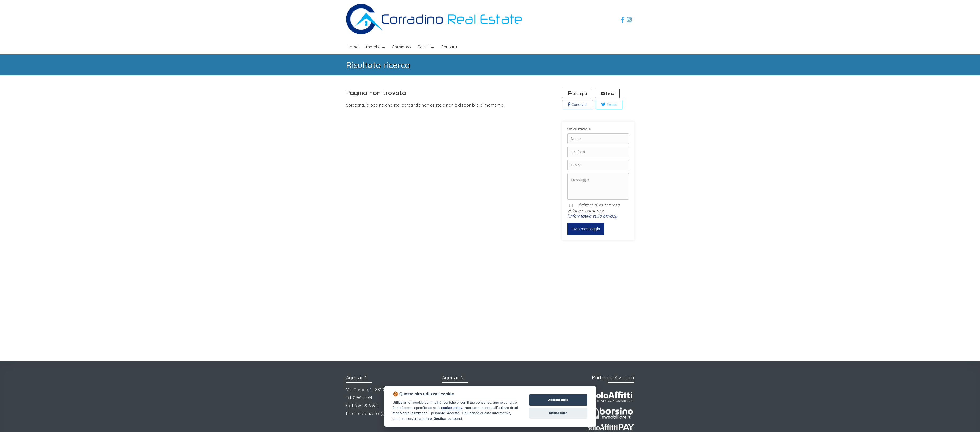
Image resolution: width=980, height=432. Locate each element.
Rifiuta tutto (558, 413)
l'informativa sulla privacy (592, 216)
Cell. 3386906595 (362, 406)
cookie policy (452, 408)
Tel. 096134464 (359, 398)
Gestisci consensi (448, 418)
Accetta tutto (558, 400)
